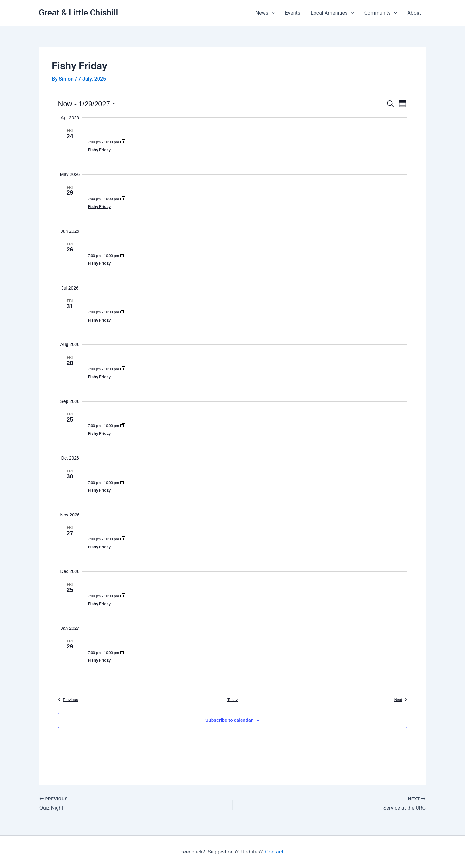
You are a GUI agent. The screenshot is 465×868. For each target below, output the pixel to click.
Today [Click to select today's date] (232, 700)
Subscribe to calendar (229, 720)
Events (293, 13)
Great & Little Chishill (78, 13)
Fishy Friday (100, 150)
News (265, 13)
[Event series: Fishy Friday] (123, 142)
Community (381, 13)
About (414, 13)
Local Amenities (332, 13)
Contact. (275, 852)
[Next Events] (401, 700)
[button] (272, 13)
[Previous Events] (68, 700)
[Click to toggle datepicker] (87, 104)
